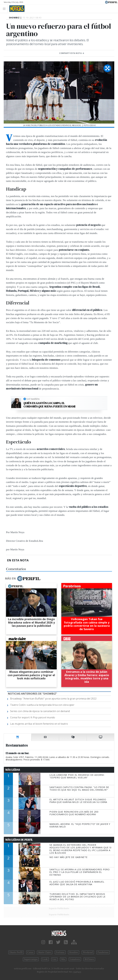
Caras (30, 952)
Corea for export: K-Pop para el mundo (33, 717)
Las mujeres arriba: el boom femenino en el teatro (39, 724)
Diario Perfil (16, 952)
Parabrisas (103, 952)
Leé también (33, 399)
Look (45, 959)
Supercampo (31, 959)
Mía (63, 959)
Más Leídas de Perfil (19, 840)
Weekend (88, 952)
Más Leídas (13, 770)
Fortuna (60, 952)
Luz (54, 959)
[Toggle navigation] (5, 9)
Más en (23, 579)
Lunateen (75, 959)
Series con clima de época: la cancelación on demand (40, 711)
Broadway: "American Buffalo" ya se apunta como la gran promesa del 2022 (53, 699)
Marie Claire (45, 952)
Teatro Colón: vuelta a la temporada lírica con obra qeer (42, 705)
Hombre (74, 952)
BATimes (89, 959)
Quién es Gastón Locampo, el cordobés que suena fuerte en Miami (49, 405)
